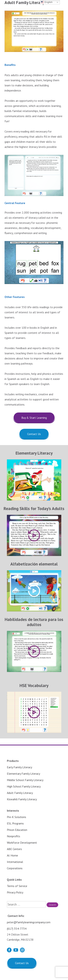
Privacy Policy (15, 892)
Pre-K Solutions (17, 817)
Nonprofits (14, 836)
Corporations (15, 868)
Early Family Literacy (19, 767)
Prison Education (17, 830)
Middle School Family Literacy (25, 780)
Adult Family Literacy (20, 793)
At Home (12, 855)
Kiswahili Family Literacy (22, 799)
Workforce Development (22, 843)
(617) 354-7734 (17, 929)
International (15, 862)
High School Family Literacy (24, 786)
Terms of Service (17, 886)
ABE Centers (14, 849)
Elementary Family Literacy (23, 774)
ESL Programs (15, 823)
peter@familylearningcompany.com (29, 922)
